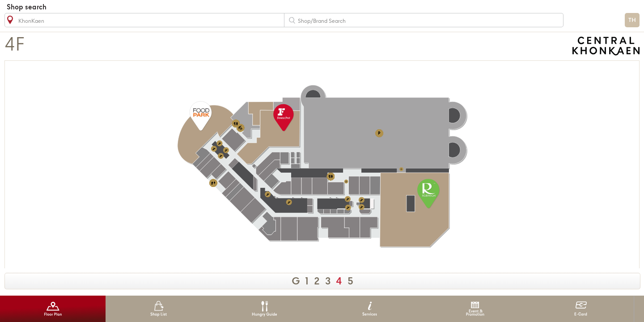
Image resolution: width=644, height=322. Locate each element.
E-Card (581, 309)
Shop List (159, 309)
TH (632, 20)
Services (370, 309)
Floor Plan (53, 309)
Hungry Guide (264, 309)
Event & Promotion (475, 309)
